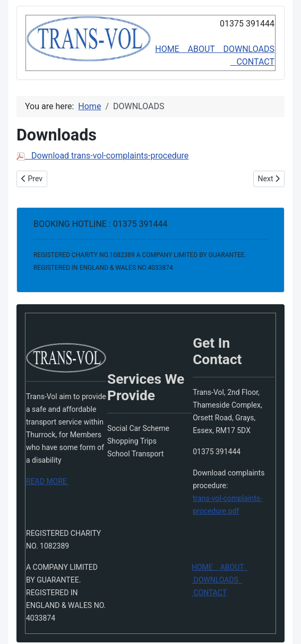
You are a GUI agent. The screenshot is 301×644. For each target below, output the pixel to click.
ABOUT (206, 49)
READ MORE (47, 481)
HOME (171, 49)
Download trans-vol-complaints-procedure (102, 156)
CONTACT (255, 62)
